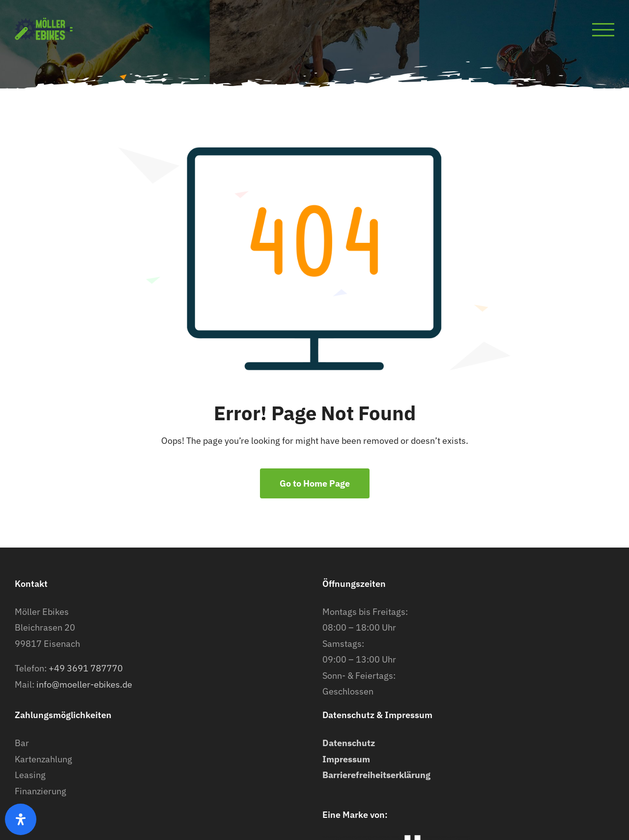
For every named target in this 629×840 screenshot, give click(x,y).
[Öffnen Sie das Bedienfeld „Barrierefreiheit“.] (21, 819)
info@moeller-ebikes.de (84, 684)
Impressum (346, 759)
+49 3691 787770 (86, 668)
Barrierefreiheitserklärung (376, 775)
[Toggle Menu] (603, 30)
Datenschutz (349, 743)
